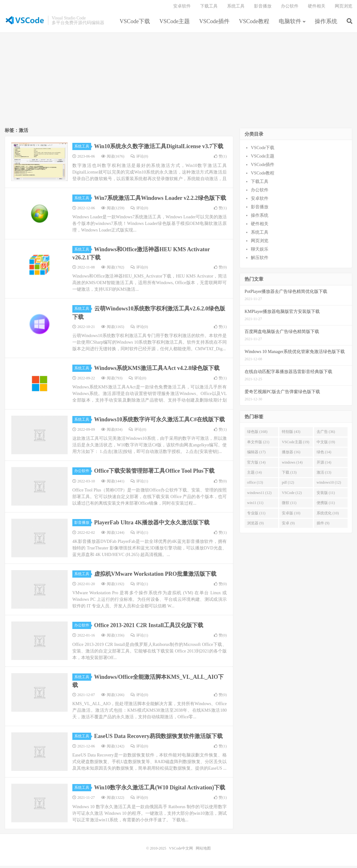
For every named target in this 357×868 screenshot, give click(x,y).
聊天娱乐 (260, 252)
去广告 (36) (326, 434)
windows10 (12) (329, 485)
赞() (220, 159)
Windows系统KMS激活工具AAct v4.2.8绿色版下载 (157, 371)
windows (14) (292, 465)
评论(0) (139, 159)
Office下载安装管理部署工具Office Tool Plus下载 (155, 473)
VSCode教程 (254, 23)
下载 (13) (289, 475)
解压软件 (260, 260)
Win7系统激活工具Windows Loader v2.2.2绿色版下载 (160, 200)
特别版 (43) (291, 434)
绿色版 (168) (257, 434)
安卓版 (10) (291, 516)
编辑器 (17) (256, 455)
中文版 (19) (326, 444)
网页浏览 (344, 8)
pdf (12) (288, 485)
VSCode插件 (214, 23)
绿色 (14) (324, 455)
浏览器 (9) (255, 526)
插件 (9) (323, 526)
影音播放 (263, 8)
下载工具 (209, 8)
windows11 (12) (259, 495)
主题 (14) (254, 475)
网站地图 (203, 850)
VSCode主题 (175, 23)
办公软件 (290, 8)
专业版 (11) (256, 516)
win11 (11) (255, 505)
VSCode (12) (292, 495)
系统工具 (236, 8)
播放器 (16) (291, 455)
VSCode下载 (135, 23)
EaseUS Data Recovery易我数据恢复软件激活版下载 (159, 739)
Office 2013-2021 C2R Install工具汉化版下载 (149, 628)
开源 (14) (324, 465)
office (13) (255, 485)
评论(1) (139, 483)
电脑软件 (290, 23)
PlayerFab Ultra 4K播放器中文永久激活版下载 (152, 525)
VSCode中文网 (25, 22)
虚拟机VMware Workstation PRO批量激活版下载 (155, 576)
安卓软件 (182, 8)
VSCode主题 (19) (296, 444)
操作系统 (326, 23)
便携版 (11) (326, 505)
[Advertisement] (178, 83)
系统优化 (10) (328, 516)
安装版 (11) (326, 495)
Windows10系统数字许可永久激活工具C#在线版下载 (160, 422)
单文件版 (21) (258, 444)
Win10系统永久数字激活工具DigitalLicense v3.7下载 (159, 149)
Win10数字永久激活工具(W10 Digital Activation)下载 (160, 790)
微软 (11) (289, 505)
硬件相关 (317, 8)
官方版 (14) (256, 465)
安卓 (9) (288, 526)
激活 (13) (324, 475)
